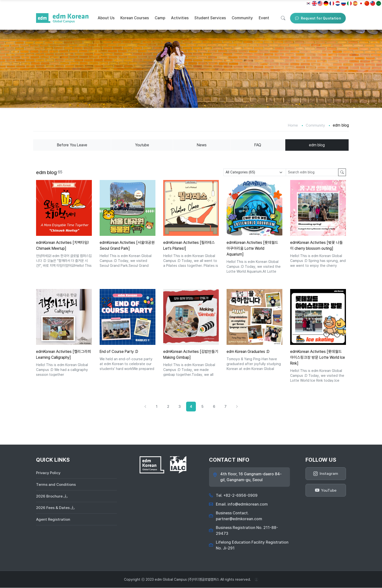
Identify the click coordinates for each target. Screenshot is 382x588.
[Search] (283, 18)
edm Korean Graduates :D (248, 352)
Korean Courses (135, 18)
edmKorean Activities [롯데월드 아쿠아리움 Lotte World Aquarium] (253, 249)
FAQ (258, 145)
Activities (180, 18)
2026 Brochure (52, 497)
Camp (160, 18)
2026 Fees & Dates (56, 509)
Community (242, 18)
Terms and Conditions (56, 485)
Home (293, 125)
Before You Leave (72, 145)
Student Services (210, 18)
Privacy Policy (49, 473)
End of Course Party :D (120, 352)
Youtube (142, 145)
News (202, 145)
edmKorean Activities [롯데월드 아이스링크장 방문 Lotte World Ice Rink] (316, 357)
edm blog (317, 145)
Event (264, 18)
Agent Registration (53, 521)
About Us (106, 18)
